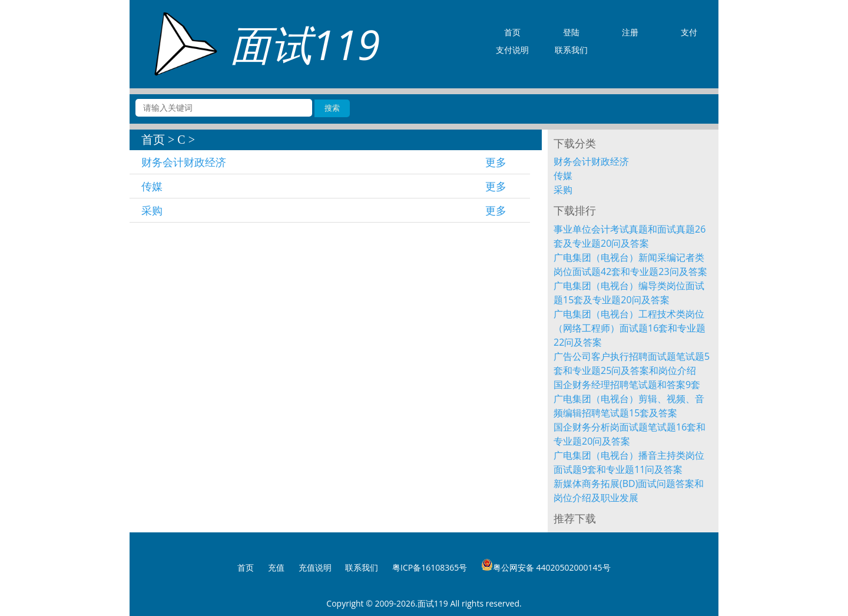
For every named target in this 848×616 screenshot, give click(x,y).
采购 (152, 210)
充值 (276, 567)
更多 (496, 162)
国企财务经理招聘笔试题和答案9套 (627, 385)
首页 (153, 140)
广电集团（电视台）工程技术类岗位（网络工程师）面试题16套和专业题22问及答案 (630, 328)
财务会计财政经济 (184, 162)
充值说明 (315, 567)
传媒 (152, 186)
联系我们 (362, 567)
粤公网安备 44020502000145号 (546, 566)
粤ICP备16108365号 (430, 567)
